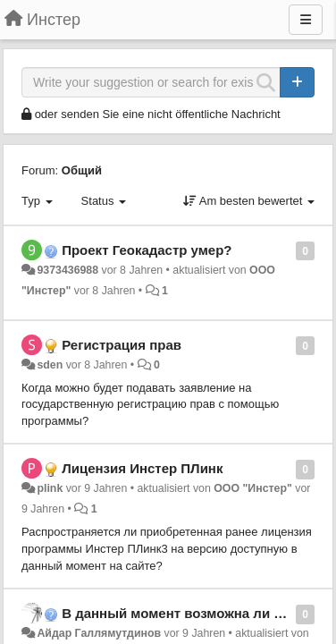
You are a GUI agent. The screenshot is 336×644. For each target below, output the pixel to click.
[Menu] (306, 20)
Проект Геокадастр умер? (147, 250)
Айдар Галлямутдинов (99, 633)
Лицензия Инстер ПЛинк (142, 468)
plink (50, 488)
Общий (82, 170)
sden (50, 365)
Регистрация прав (122, 345)
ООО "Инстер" (253, 488)
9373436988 (67, 270)
